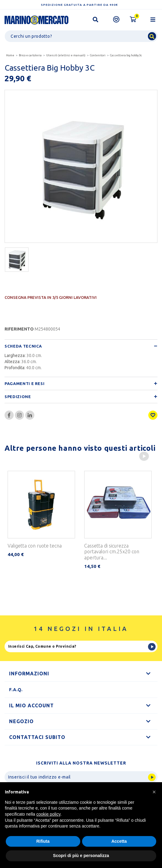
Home (10, 55)
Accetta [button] (119, 841)
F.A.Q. (16, 690)
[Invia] (81, 777)
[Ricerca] (81, 36)
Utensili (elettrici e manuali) (66, 55)
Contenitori (98, 55)
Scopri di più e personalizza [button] (81, 856)
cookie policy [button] (48, 814)
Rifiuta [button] (43, 841)
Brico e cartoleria (30, 55)
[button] (154, 792)
